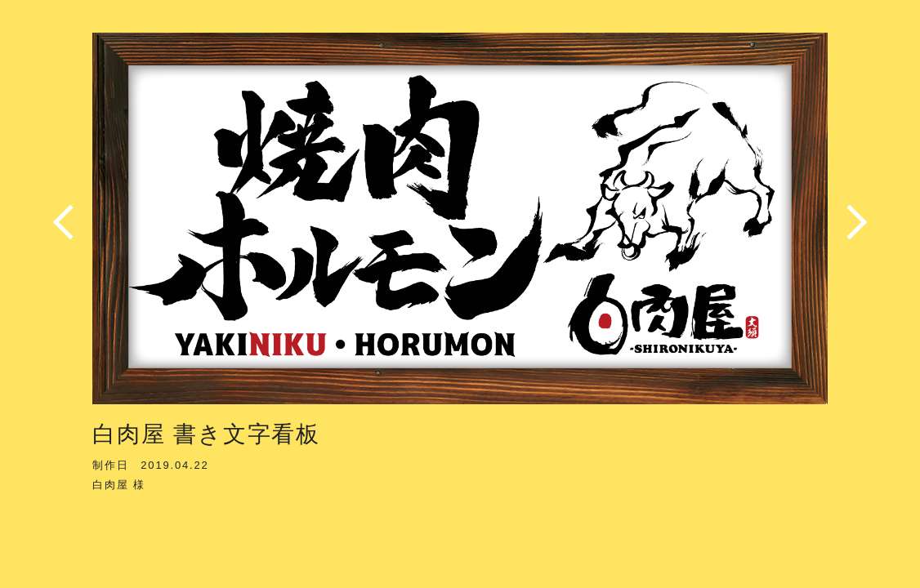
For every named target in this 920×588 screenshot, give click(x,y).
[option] (460, 223)
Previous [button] (68, 222)
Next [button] (852, 222)
